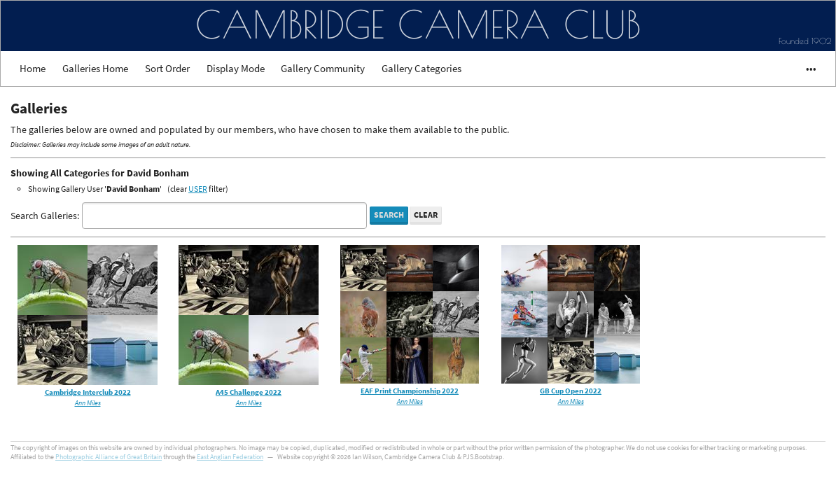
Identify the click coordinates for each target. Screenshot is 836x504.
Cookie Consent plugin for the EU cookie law (717, 476)
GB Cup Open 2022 (571, 391)
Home (33, 68)
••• (805, 68)
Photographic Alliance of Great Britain (109, 457)
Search (389, 215)
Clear (426, 215)
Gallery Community (323, 68)
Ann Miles (88, 403)
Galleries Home (95, 68)
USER (198, 189)
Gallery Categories (422, 68)
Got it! (717, 452)
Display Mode (236, 68)
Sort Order (167, 68)
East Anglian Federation (230, 457)
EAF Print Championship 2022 (410, 391)
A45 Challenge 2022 (249, 392)
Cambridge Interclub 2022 (88, 392)
